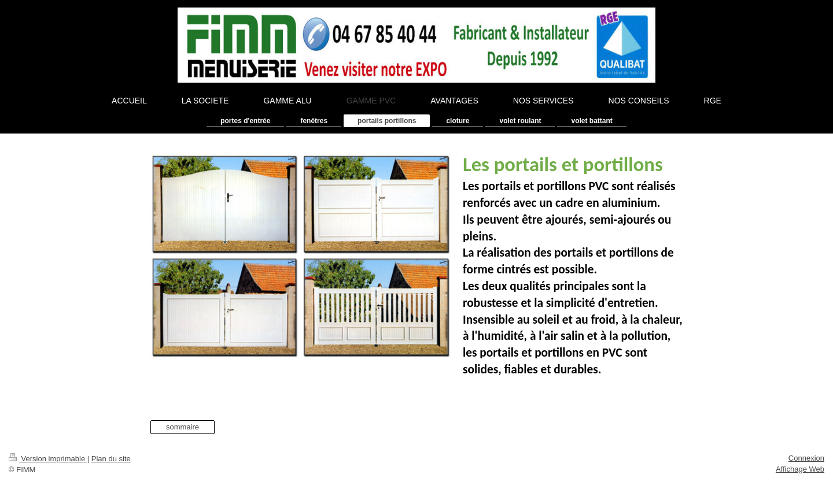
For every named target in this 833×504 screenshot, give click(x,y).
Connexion (806, 458)
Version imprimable (48, 459)
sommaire (183, 427)
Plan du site (111, 459)
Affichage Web (800, 469)
